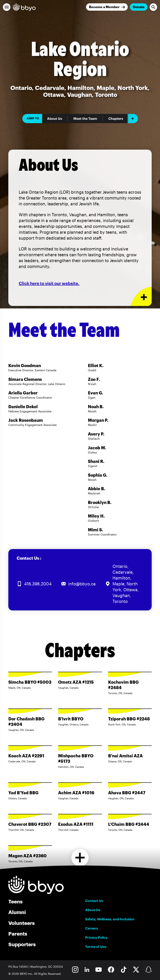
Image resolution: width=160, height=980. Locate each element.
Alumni (17, 912)
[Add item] (133, 119)
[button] (7, 7)
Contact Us (94, 901)
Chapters (116, 119)
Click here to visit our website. (49, 283)
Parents (18, 934)
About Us (55, 119)
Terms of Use (96, 947)
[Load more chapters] (80, 858)
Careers (92, 928)
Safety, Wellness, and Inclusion (110, 919)
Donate (139, 7)
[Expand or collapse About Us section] (141, 296)
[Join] (107, 7)
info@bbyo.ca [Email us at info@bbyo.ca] (82, 584)
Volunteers (21, 923)
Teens (15, 901)
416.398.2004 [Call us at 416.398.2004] (38, 584)
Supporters (22, 944)
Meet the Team (85, 119)
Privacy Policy (96, 937)
